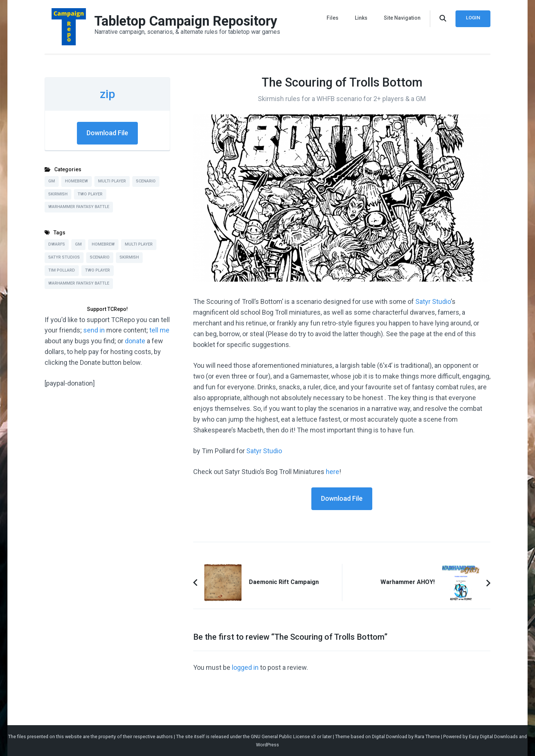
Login (473, 18)
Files (333, 18)
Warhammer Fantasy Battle (79, 207)
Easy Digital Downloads (493, 736)
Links (361, 18)
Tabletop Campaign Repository (186, 21)
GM (52, 181)
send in (94, 330)
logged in (245, 667)
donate (135, 341)
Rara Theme (427, 736)
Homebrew (77, 181)
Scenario (146, 181)
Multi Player (112, 181)
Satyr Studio (433, 301)
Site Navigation (402, 18)
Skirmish (58, 194)
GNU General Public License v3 (283, 736)
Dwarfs (57, 244)
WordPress (267, 745)
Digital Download (390, 736)
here (333, 472)
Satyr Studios (64, 257)
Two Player (90, 194)
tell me (159, 330)
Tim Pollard (62, 270)
